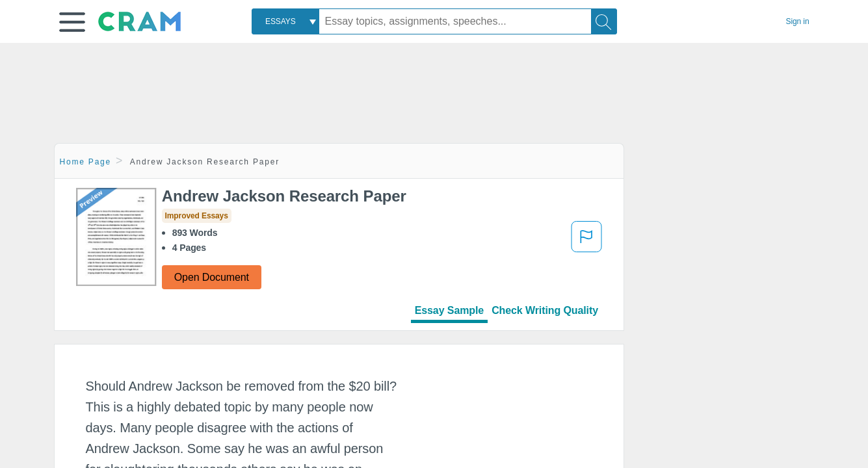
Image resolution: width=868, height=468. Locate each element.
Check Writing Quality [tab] (545, 310)
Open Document (212, 277)
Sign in (798, 21)
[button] (72, 22)
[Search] (604, 21)
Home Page (86, 162)
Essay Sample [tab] (449, 310)
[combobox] (285, 21)
